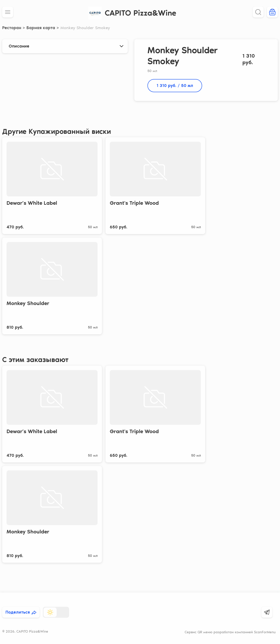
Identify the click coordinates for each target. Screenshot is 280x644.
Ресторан (12, 28)
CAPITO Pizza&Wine (141, 13)
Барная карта (41, 28)
